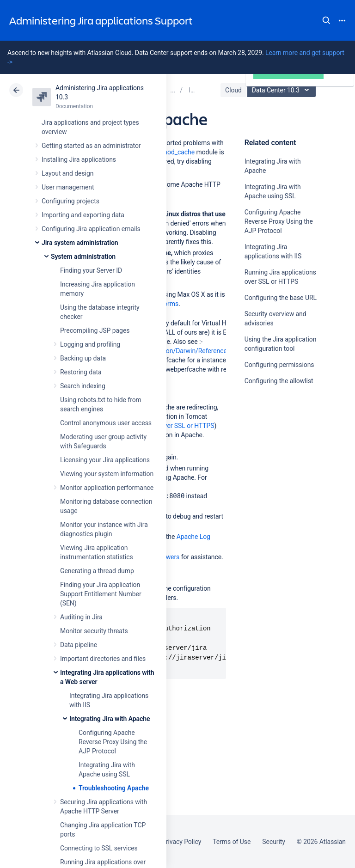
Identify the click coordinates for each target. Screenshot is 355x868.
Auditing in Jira (81, 617)
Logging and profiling (90, 344)
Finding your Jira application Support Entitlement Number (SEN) (101, 594)
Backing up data (83, 358)
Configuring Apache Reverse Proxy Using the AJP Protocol (113, 742)
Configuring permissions (279, 365)
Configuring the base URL (281, 298)
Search (326, 20)
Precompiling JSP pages (95, 330)
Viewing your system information (107, 474)
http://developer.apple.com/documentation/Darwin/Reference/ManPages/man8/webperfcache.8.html (196, 351)
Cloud (233, 90)
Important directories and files (103, 659)
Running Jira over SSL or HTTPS (169, 426)
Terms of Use (232, 842)
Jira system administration (80, 243)
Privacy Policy (181, 842)
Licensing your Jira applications (105, 460)
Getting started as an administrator (91, 146)
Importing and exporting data (83, 215)
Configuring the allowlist (279, 381)
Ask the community (277, 471)
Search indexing (83, 386)
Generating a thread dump (97, 571)
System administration (83, 257)
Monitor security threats (94, 631)
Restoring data (81, 372)
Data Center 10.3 (283, 90)
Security (274, 842)
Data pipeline (79, 645)
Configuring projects (70, 201)
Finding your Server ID (91, 270)
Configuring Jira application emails (91, 229)
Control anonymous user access (106, 423)
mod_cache (178, 152)
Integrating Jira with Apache (110, 719)
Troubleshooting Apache (114, 788)
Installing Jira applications (79, 159)
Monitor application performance (107, 488)
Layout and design (67, 173)
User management (68, 187)
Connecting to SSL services (99, 848)
